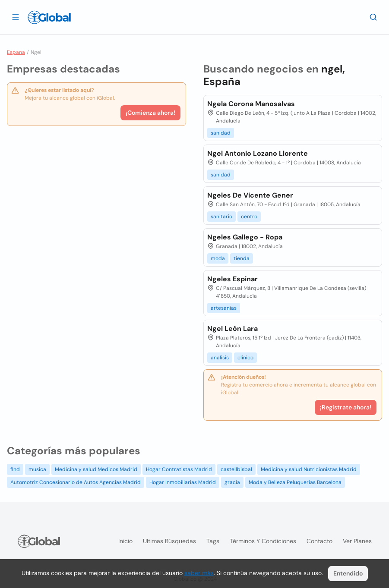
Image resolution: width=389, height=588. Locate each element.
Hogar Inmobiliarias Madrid (183, 482)
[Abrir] (16, 17)
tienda (242, 258)
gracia (232, 482)
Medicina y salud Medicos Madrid (96, 469)
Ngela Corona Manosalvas (251, 104)
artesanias (224, 308)
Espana (16, 52)
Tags (213, 541)
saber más (199, 573)
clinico (245, 358)
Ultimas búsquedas (169, 541)
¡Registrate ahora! (346, 407)
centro (249, 217)
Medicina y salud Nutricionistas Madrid (309, 469)
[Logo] (49, 17)
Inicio (125, 541)
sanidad (221, 133)
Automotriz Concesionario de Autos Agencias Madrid (76, 482)
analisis (220, 358)
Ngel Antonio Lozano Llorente (258, 153)
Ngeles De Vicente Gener (250, 195)
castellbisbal (236, 469)
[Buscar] (373, 17)
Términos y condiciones (263, 541)
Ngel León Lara (232, 329)
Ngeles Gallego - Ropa (245, 237)
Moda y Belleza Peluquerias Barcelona (295, 482)
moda (218, 258)
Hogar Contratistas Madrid (179, 469)
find (15, 469)
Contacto (319, 541)
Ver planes (357, 541)
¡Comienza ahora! (150, 113)
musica (37, 469)
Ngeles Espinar (232, 279)
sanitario (221, 217)
